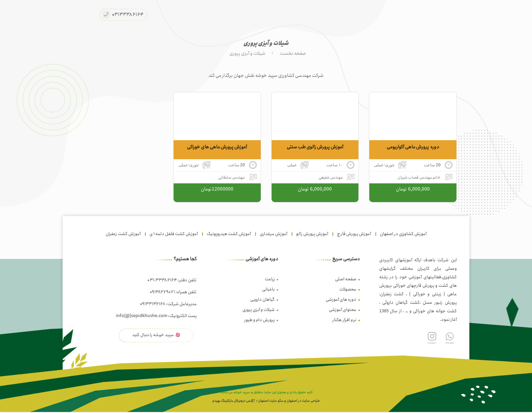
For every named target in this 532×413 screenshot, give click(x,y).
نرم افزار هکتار (344, 320)
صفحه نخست (293, 53)
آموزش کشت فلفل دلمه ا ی (174, 234)
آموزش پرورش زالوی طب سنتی (315, 147)
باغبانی (268, 289)
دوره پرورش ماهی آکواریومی (413, 147)
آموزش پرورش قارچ (354, 234)
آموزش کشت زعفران (123, 234)
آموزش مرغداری (273, 234)
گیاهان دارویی (262, 300)
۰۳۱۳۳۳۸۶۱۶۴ (128, 15)
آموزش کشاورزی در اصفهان (403, 234)
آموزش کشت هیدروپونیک (229, 234)
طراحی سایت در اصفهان (303, 402)
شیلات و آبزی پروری (247, 53)
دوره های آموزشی (341, 300)
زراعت (270, 279)
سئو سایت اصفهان (271, 402)
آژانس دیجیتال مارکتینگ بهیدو (233, 402)
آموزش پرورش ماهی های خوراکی (217, 147)
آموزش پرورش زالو (312, 234)
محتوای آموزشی (343, 310)
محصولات (348, 289)
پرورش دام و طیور (259, 320)
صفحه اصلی (346, 279)
